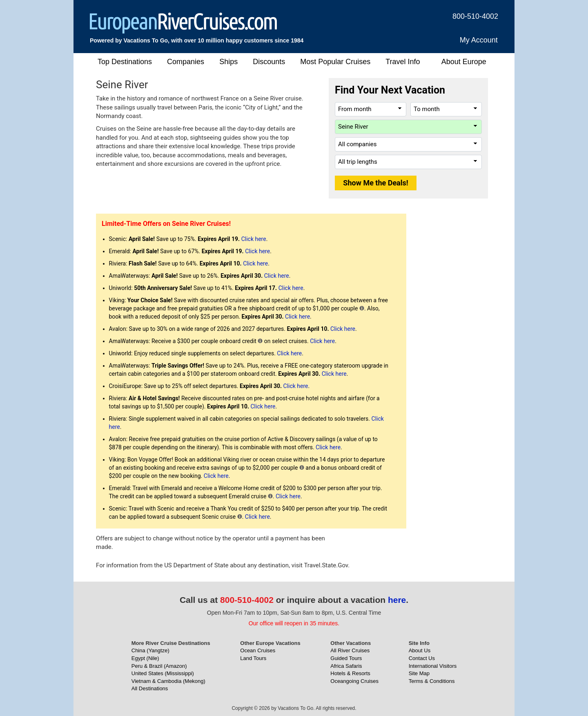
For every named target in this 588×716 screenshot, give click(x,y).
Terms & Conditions (432, 681)
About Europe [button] (464, 62)
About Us (420, 650)
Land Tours (253, 658)
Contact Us (422, 658)
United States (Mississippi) (163, 673)
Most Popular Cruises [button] (335, 62)
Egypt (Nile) (145, 658)
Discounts (269, 62)
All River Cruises (350, 650)
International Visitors (433, 666)
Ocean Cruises (258, 650)
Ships (228, 62)
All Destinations (150, 688)
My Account (479, 40)
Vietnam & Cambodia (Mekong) (168, 681)
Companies (186, 62)
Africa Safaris (346, 666)
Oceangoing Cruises (354, 681)
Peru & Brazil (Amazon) (159, 666)
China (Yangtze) (150, 650)
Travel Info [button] (403, 62)
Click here (254, 239)
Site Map (419, 673)
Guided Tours (346, 658)
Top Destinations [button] (125, 62)
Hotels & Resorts (350, 673)
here (397, 600)
